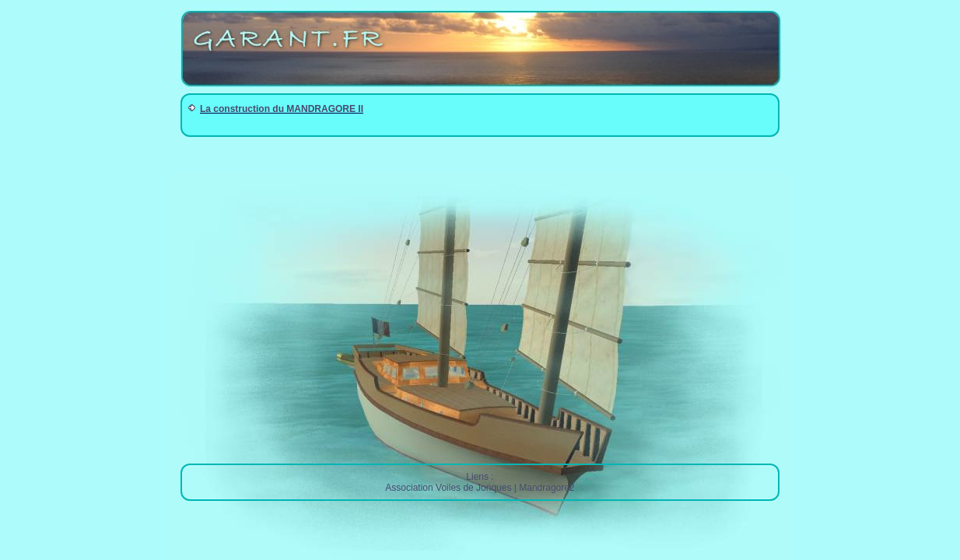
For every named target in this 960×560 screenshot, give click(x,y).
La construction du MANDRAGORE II (282, 109)
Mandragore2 (547, 488)
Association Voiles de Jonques (448, 488)
